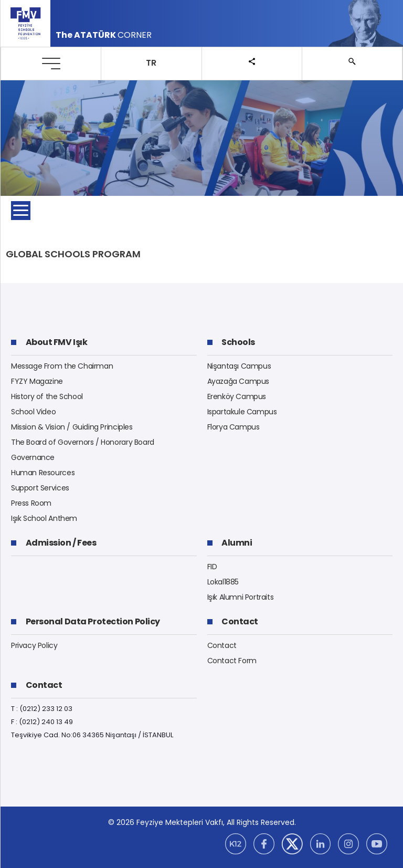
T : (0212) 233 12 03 (42, 709)
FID (212, 567)
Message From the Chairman (62, 366)
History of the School (47, 396)
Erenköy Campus (237, 396)
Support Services (40, 488)
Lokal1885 (223, 582)
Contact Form (232, 661)
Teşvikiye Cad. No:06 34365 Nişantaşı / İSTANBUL (92, 735)
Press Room (31, 503)
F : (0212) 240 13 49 (42, 722)
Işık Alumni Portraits (241, 597)
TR (151, 63)
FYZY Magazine (37, 381)
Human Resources (43, 473)
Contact (222, 645)
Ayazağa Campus (238, 381)
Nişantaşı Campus (239, 366)
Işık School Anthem (44, 518)
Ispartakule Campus (242, 412)
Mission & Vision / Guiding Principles (72, 427)
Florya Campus (234, 427)
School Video (33, 412)
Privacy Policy (34, 645)
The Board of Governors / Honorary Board (83, 442)
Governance (33, 457)
